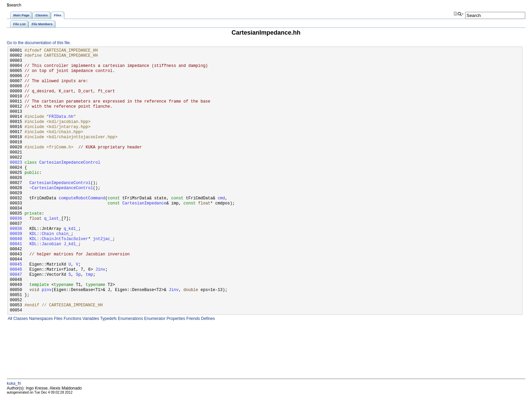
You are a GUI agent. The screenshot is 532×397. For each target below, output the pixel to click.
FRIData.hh (61, 117)
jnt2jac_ (103, 239)
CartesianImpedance (144, 204)
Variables (90, 319)
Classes (20, 319)
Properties (175, 319)
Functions (72, 319)
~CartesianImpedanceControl (61, 188)
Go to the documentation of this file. (39, 43)
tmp (89, 275)
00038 (16, 229)
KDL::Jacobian (45, 244)
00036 (16, 219)
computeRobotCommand (82, 198)
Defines (207, 319)
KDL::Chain (42, 234)
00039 (16, 234)
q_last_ (53, 219)
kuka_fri (14, 383)
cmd (221, 198)
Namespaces (40, 319)
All (10, 319)
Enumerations (130, 319)
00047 (16, 275)
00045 (16, 265)
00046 (16, 270)
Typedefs (108, 319)
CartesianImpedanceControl (70, 163)
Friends (192, 319)
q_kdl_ (71, 229)
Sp (78, 275)
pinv (47, 290)
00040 (16, 239)
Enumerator (154, 319)
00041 (16, 244)
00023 (16, 163)
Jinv (100, 270)
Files (58, 319)
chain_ (64, 234)
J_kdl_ (71, 244)
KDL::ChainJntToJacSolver (59, 239)
